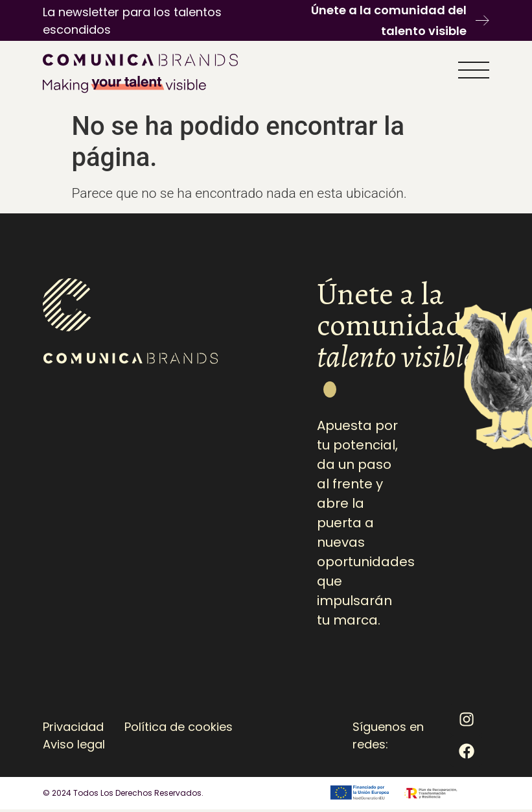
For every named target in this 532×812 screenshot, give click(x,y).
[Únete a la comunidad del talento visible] (482, 20)
